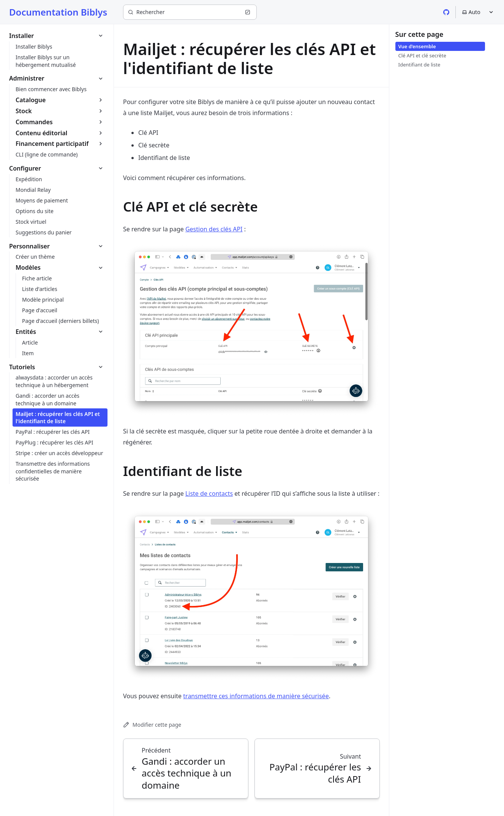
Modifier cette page (152, 725)
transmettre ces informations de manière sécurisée (256, 696)
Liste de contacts (209, 493)
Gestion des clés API (214, 229)
